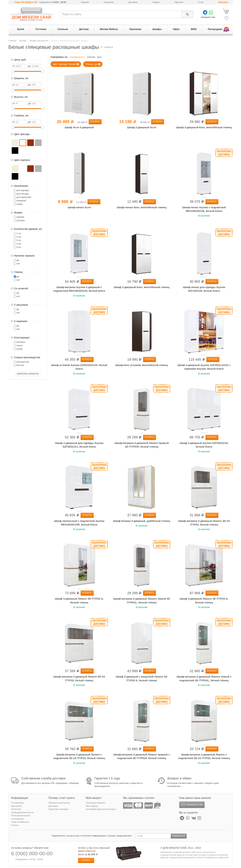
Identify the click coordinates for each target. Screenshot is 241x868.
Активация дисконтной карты (101, 809)
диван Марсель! (87, 851)
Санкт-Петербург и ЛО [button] (26, 2)
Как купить (17, 806)
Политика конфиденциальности (23, 811)
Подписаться (179, 836)
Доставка (133, 2)
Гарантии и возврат (59, 809)
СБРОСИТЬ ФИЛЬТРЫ (28, 374)
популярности (78, 57)
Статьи (15, 825)
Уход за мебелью (20, 822)
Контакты (223, 2)
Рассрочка (109, 2)
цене (99, 57)
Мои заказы (92, 806)
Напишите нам (192, 805)
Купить (95, 122)
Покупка (85, 2)
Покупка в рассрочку (59, 803)
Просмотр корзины (95, 803)
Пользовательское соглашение (21, 817)
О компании (17, 803)
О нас (201, 2)
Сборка (156, 2)
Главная (12, 41)
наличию (91, 57)
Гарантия (179, 2)
